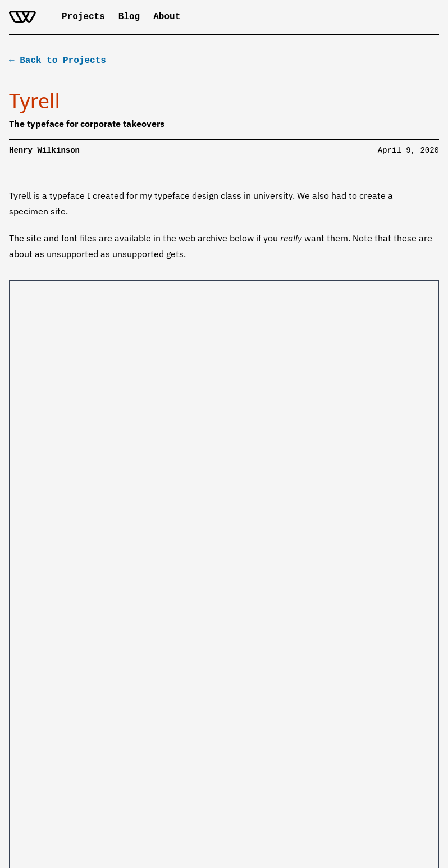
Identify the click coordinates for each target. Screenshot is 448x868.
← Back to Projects (58, 60)
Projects (83, 17)
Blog (129, 17)
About (167, 17)
